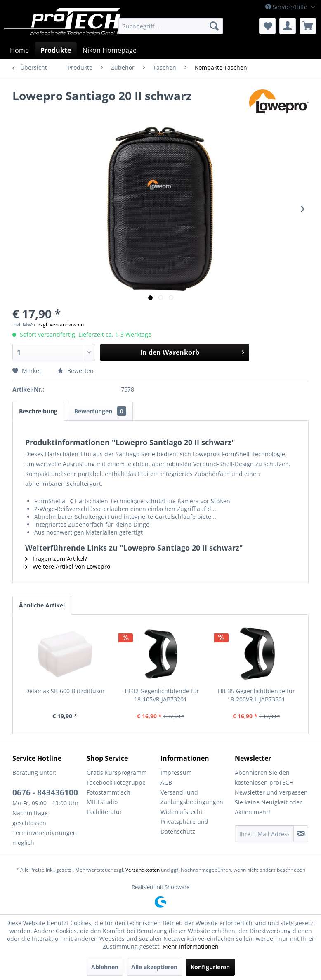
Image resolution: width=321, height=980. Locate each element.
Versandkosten (143, 870)
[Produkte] (56, 50)
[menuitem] (171, 26)
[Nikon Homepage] (110, 50)
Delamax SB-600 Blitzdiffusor (65, 691)
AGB (166, 782)
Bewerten (76, 371)
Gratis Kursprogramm (117, 773)
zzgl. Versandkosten (61, 325)
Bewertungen (100, 411)
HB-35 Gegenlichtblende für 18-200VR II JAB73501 (256, 695)
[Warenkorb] (308, 26)
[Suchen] (214, 26)
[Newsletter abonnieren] (301, 834)
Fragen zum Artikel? (56, 559)
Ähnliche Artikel (42, 605)
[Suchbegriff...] (171, 26)
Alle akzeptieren (154, 967)
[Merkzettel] (267, 26)
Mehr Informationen (191, 946)
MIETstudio (102, 802)
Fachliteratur (104, 812)
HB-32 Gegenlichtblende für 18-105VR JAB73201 (161, 695)
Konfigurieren (210, 967)
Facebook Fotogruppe (116, 782)
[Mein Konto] (288, 26)
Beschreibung (38, 411)
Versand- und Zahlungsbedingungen (192, 797)
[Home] (19, 50)
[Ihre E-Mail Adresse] (264, 834)
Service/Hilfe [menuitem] (287, 7)
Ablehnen (105, 967)
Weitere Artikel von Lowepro (68, 566)
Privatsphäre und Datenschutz (184, 826)
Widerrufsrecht (182, 812)
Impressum (176, 773)
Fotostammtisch (109, 792)
